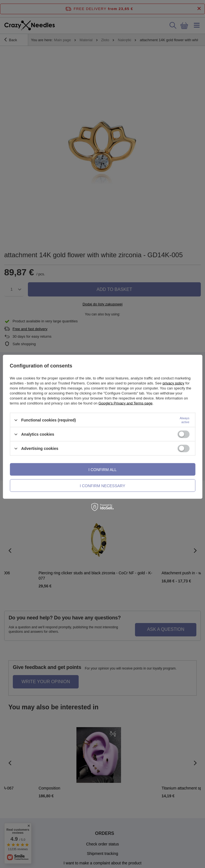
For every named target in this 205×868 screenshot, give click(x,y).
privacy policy (173, 383)
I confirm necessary (102, 486)
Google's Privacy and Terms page (126, 403)
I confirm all (102, 469)
